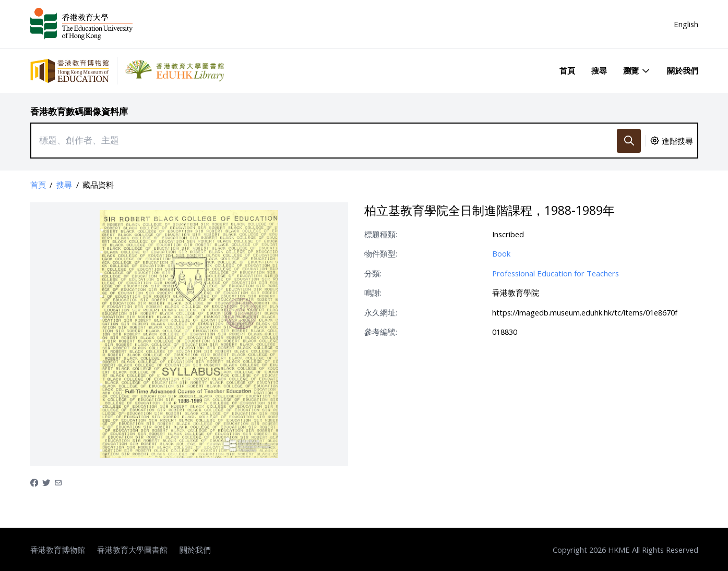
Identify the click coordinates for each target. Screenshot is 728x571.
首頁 (567, 70)
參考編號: (381, 332)
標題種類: (381, 234)
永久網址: (381, 312)
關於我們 (683, 70)
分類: (373, 273)
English (686, 24)
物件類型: (381, 253)
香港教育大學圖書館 (132, 550)
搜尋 (599, 70)
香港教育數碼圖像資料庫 (79, 111)
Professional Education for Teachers (556, 273)
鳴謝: (373, 293)
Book (501, 253)
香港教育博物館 (58, 550)
